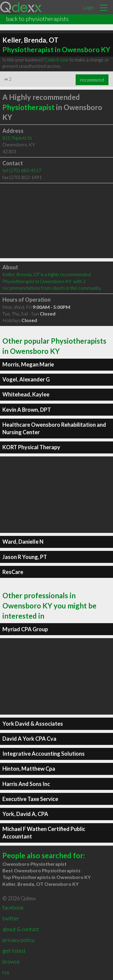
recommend (92, 80)
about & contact (21, 929)
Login (88, 7)
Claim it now (56, 60)
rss (6, 972)
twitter (11, 918)
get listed (14, 951)
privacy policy (19, 940)
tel (22, 170)
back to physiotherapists (37, 19)
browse (11, 961)
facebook (13, 907)
